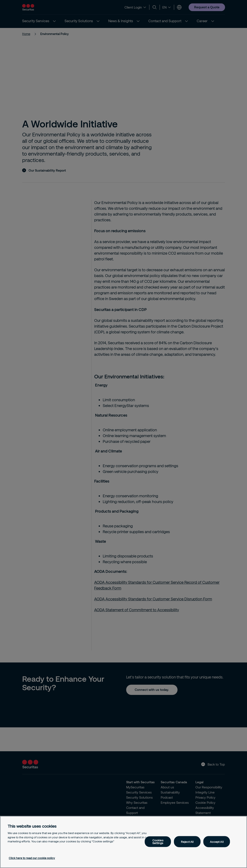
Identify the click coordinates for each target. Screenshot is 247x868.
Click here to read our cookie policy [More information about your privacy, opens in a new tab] (32, 858)
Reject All (187, 842)
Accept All (217, 842)
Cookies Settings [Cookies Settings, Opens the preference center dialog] (158, 842)
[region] (123, 842)
